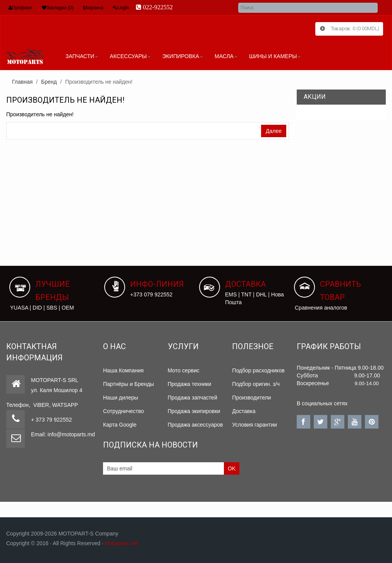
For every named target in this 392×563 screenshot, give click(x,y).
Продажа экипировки (194, 411)
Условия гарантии (254, 424)
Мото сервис (184, 370)
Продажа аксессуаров (195, 424)
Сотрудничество (123, 411)
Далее (274, 131)
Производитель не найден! (99, 81)
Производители (251, 397)
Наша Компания (123, 370)
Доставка (244, 411)
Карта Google (120, 424)
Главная (22, 81)
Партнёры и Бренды (128, 384)
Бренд (49, 81)
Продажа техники (190, 384)
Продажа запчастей (193, 397)
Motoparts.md (122, 542)
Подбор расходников (258, 370)
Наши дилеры (121, 397)
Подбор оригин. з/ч (256, 384)
